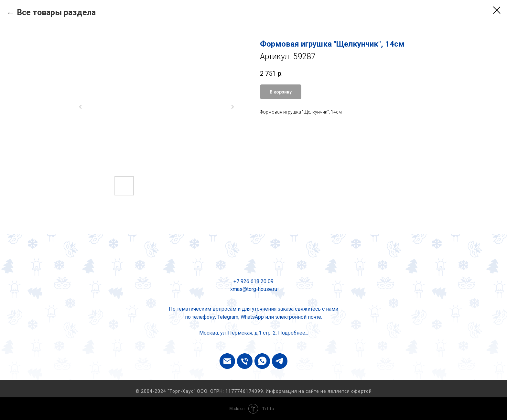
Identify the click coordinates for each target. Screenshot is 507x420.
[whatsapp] (262, 361)
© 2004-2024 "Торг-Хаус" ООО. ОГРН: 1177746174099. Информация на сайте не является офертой (254, 391)
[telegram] (280, 361)
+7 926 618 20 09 (253, 281)
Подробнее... (293, 333)
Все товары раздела (56, 12)
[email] (227, 361)
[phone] (245, 361)
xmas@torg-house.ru (254, 289)
